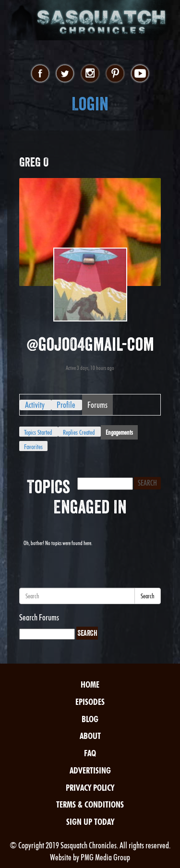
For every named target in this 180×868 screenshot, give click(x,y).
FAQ (90, 753)
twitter (65, 74)
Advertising (90, 770)
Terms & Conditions (90, 804)
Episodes (90, 702)
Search (148, 596)
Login (90, 104)
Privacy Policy (90, 788)
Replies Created (79, 432)
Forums (97, 405)
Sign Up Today (90, 822)
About (90, 736)
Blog (90, 719)
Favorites (33, 447)
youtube (140, 74)
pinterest (115, 74)
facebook (40, 74)
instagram (90, 74)
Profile (66, 405)
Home (90, 684)
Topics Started (38, 432)
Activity (35, 405)
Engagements (119, 432)
